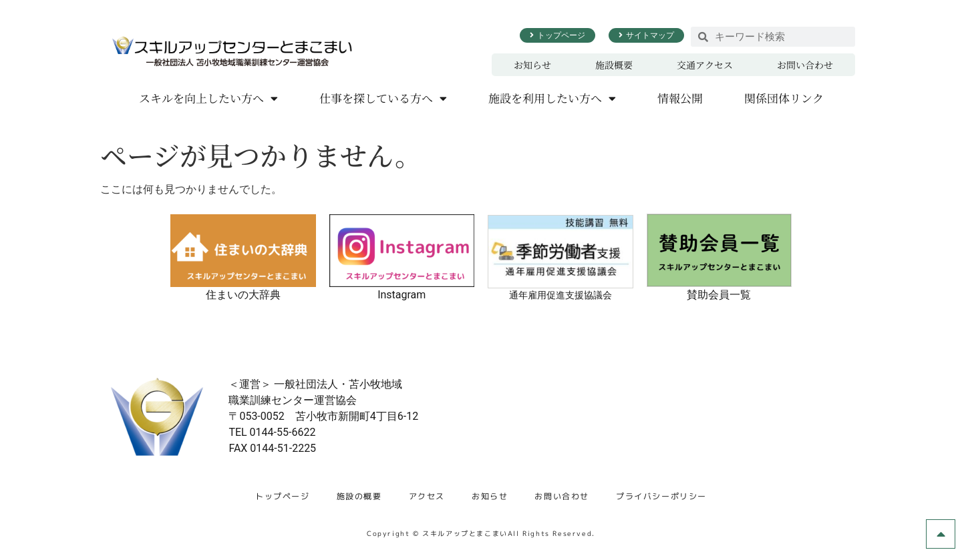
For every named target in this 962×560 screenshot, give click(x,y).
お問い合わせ (805, 65)
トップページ (283, 496)
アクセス (427, 496)
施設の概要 (359, 496)
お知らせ (532, 65)
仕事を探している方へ (383, 98)
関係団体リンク (784, 98)
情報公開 (680, 98)
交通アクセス (705, 65)
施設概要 (614, 65)
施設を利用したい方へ (552, 98)
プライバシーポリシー (661, 496)
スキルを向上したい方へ (208, 98)
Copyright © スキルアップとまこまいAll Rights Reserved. (481, 533)
